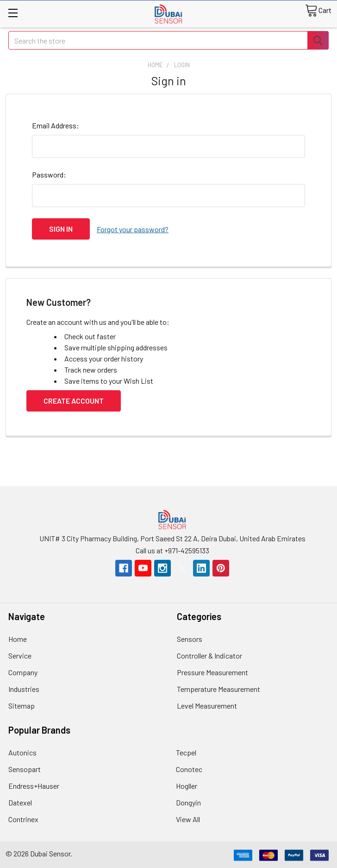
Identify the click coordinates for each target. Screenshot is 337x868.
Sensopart (25, 768)
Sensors (190, 638)
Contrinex (23, 818)
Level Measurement (207, 705)
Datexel (20, 801)
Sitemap (22, 705)
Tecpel (186, 751)
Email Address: (56, 125)
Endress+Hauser (34, 785)
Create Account (74, 399)
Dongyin (188, 801)
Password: (49, 174)
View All (188, 818)
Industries (24, 688)
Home (18, 638)
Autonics (22, 751)
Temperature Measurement (218, 688)
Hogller (187, 785)
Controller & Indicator (209, 655)
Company (23, 671)
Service (20, 655)
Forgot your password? (133, 229)
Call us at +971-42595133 (172, 549)
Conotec (189, 768)
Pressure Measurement (212, 671)
